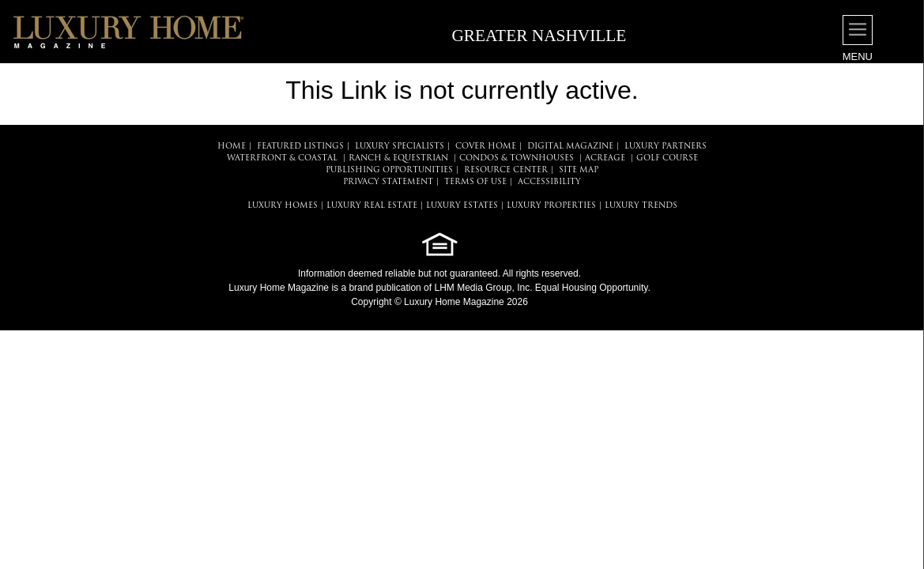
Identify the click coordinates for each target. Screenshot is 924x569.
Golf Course (667, 158)
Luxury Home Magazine (279, 288)
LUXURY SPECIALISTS (400, 147)
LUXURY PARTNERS (666, 147)
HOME (232, 147)
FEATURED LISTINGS (300, 147)
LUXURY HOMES (283, 206)
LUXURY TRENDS (641, 206)
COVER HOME (486, 147)
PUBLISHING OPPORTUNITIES (389, 170)
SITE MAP (579, 170)
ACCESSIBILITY (549, 182)
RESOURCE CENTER (506, 170)
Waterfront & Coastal (282, 158)
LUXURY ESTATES (462, 206)
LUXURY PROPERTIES (551, 206)
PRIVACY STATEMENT (388, 182)
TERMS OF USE (475, 182)
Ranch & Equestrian (398, 158)
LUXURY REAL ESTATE (372, 206)
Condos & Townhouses (517, 158)
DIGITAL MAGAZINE (570, 147)
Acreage (605, 158)
